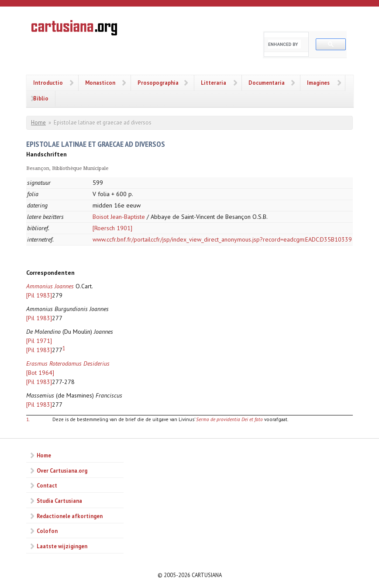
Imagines (318, 83)
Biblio (41, 98)
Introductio (48, 83)
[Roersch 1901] (112, 228)
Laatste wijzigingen (62, 546)
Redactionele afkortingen (70, 516)
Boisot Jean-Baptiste (119, 217)
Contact (47, 485)
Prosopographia (158, 83)
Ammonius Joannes (50, 286)
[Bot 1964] (40, 373)
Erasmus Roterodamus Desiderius (68, 363)
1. (28, 419)
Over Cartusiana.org (62, 470)
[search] (284, 44)
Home (38, 123)
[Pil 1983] (39, 295)
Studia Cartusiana (59, 501)
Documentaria (267, 83)
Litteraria (214, 83)
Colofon (47, 531)
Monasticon (100, 83)
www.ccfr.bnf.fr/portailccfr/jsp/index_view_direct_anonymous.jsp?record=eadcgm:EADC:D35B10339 (222, 239)
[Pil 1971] (39, 341)
